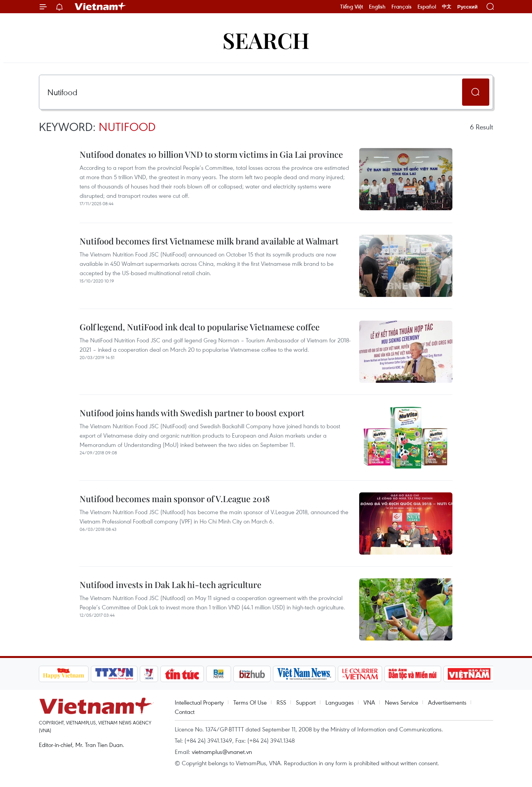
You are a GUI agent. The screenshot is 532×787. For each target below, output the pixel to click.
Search (266, 40)
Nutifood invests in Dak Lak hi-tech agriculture (170, 585)
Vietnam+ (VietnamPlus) (101, 7)
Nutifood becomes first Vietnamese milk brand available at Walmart (209, 241)
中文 (447, 7)
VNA (369, 702)
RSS (281, 702)
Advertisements (447, 702)
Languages (340, 702)
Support (306, 702)
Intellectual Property (199, 702)
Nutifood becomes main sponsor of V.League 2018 (175, 499)
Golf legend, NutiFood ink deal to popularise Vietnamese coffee (200, 327)
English (377, 7)
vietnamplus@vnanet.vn (222, 752)
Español (427, 7)
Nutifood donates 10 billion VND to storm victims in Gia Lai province (211, 154)
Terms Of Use (250, 702)
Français (402, 7)
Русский (467, 7)
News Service (402, 702)
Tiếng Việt (352, 7)
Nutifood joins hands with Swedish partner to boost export (192, 413)
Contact (185, 712)
